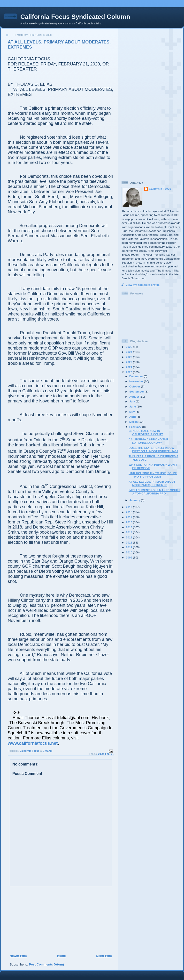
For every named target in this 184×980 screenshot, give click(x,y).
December (137, 376)
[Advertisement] (39, 920)
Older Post (104, 956)
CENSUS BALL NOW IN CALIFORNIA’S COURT (146, 433)
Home (61, 956)
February (136, 427)
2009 (129, 557)
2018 (129, 512)
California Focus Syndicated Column (75, 17)
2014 (129, 532)
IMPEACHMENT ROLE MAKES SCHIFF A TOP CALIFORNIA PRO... (154, 492)
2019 (129, 507)
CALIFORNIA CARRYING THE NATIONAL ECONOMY (148, 441)
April (133, 417)
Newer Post (18, 956)
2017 (129, 517)
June (133, 406)
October (135, 386)
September (137, 391)
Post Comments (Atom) (46, 964)
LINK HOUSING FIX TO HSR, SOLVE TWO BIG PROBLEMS (153, 475)
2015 (129, 527)
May (132, 411)
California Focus (160, 189)
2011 (129, 547)
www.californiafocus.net (33, 743)
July (133, 401)
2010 (129, 552)
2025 (129, 347)
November (137, 381)
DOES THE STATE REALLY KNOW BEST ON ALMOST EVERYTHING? (153, 449)
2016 (129, 522)
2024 (129, 352)
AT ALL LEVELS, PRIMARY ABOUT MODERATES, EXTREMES (152, 483)
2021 (129, 367)
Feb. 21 (109, 754)
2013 (129, 537)
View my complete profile (143, 285)
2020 (101, 754)
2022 (129, 362)
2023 (129, 357)
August (135, 397)
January (135, 500)
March (134, 422)
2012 (129, 542)
